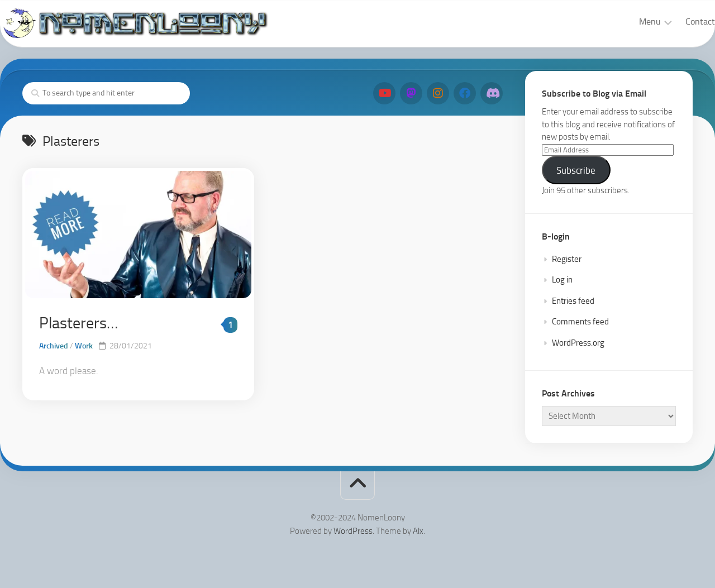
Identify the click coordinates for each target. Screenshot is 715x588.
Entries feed (573, 301)
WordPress (353, 531)
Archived (54, 346)
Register (567, 259)
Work (84, 346)
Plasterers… (78, 323)
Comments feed (580, 322)
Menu (628, 21)
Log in (562, 280)
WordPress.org (578, 343)
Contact (678, 21)
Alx (418, 531)
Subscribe (576, 170)
